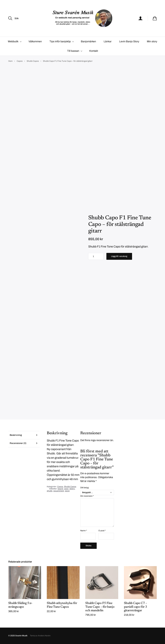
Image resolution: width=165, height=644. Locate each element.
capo (66, 489)
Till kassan (73, 51)
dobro (72, 489)
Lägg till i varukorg (119, 256)
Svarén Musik (21, 636)
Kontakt (94, 51)
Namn (84, 531)
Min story (152, 41)
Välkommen (35, 41)
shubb (50, 491)
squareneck (59, 491)
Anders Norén (44, 636)
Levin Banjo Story (129, 41)
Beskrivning (16, 435)
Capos (20, 61)
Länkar (108, 41)
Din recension (87, 496)
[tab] (24, 435)
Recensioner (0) (18, 443)
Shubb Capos (33, 61)
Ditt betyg (84, 488)
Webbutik (13, 41)
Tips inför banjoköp (60, 41)
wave (67, 491)
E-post (102, 531)
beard (60, 489)
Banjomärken (88, 41)
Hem (10, 61)
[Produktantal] (96, 256)
